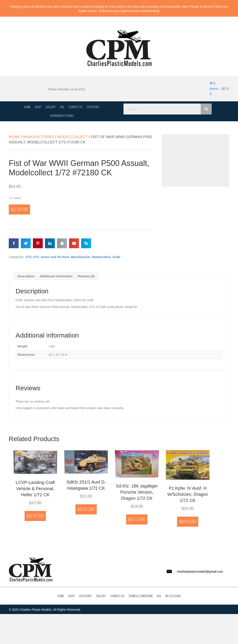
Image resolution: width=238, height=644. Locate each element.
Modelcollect (72, 137)
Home (14, 137)
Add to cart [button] (35, 516)
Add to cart (19, 209)
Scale (116, 257)
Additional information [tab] (56, 276)
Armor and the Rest (55, 257)
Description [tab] (26, 276)
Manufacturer (39, 137)
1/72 (28, 257)
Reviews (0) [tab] (86, 276)
